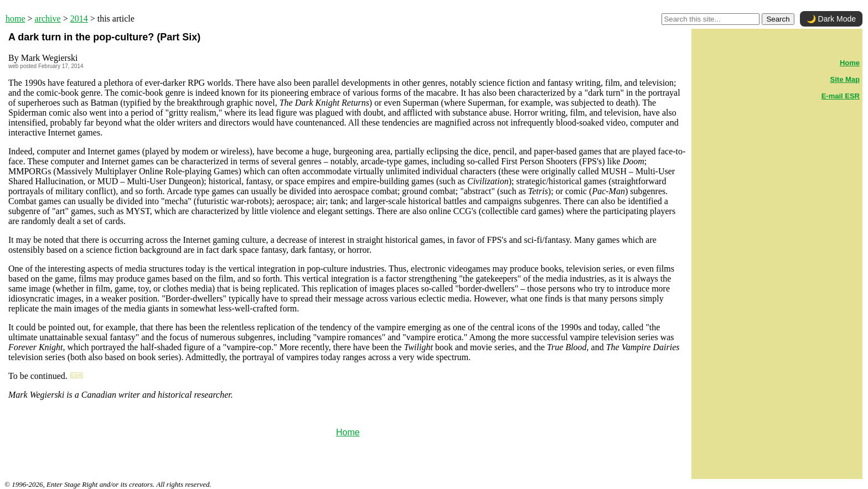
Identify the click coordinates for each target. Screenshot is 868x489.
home (15, 19)
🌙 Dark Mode (831, 19)
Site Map (845, 79)
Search (778, 19)
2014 (79, 19)
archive (48, 19)
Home (348, 432)
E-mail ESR (841, 96)
